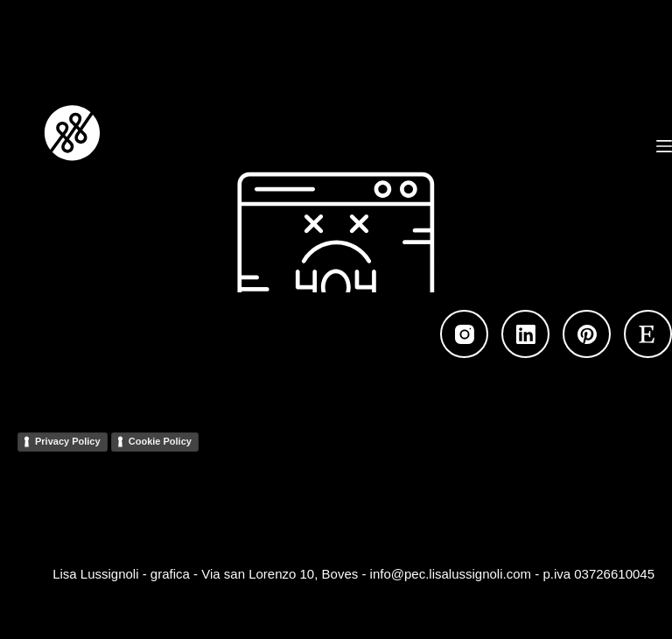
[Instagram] (464, 334)
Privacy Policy (68, 441)
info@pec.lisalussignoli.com (451, 574)
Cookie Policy (160, 441)
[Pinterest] (587, 334)
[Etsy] (648, 334)
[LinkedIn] (525, 334)
